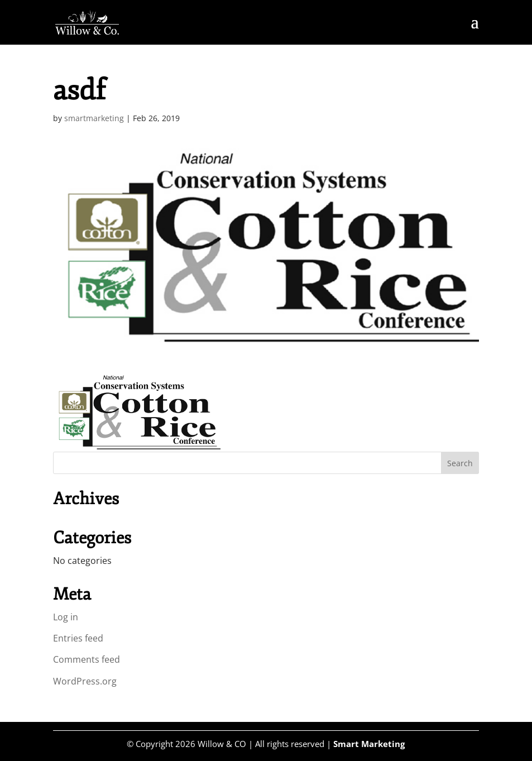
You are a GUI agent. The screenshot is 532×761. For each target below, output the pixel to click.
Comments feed (87, 659)
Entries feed (78, 638)
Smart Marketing (369, 744)
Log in (66, 617)
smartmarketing (94, 118)
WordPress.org (85, 681)
